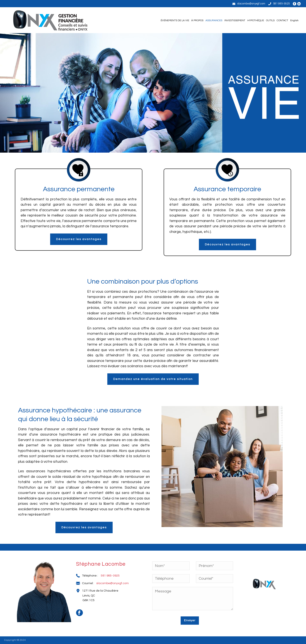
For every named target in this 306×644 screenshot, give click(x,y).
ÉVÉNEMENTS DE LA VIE (175, 20)
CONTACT (282, 20)
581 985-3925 (281, 4)
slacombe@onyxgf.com (251, 4)
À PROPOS (197, 20)
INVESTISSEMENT (235, 20)
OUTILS (270, 20)
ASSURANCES (214, 20)
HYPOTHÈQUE (256, 20)
